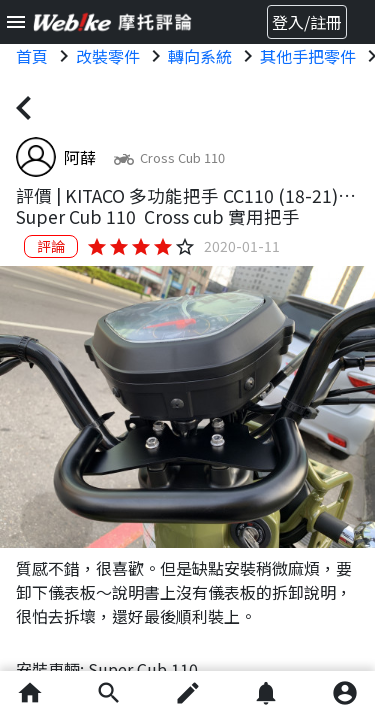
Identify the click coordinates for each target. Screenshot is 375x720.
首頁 (32, 56)
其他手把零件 (308, 56)
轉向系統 (200, 56)
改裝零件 (108, 56)
